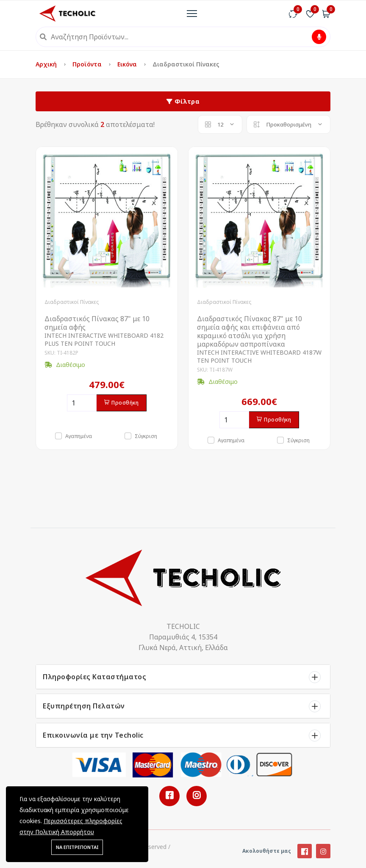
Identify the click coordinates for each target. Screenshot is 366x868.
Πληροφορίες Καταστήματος (94, 677)
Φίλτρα (183, 101)
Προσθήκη (122, 403)
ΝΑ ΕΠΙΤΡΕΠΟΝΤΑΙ (77, 847)
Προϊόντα (88, 64)
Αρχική (47, 64)
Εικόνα (128, 64)
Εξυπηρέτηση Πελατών (84, 706)
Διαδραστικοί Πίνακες (72, 302)
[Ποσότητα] (82, 403)
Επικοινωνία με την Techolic (93, 735)
